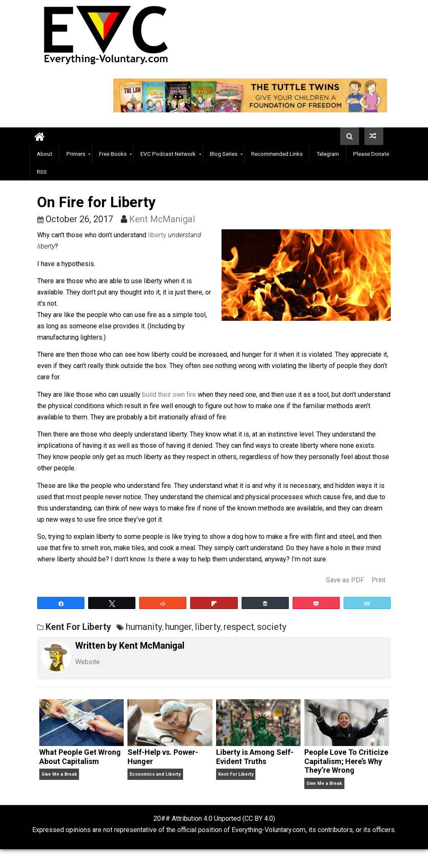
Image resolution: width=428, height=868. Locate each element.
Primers (76, 154)
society (272, 627)
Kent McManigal (162, 219)
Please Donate (371, 154)
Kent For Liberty (78, 627)
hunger (178, 627)
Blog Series (224, 154)
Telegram (328, 154)
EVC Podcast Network (168, 154)
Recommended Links (277, 154)
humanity (144, 627)
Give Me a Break (59, 774)
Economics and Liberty (155, 774)
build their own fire (169, 395)
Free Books (113, 154)
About (45, 154)
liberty (157, 235)
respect (239, 627)
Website (88, 662)
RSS (42, 172)
